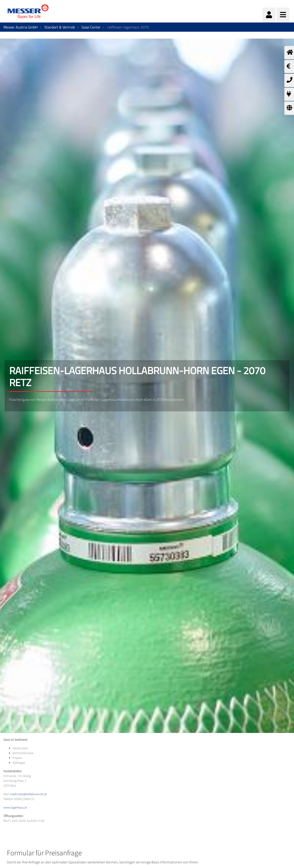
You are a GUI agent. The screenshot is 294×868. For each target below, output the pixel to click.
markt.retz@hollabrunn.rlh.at (28, 794)
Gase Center (91, 27)
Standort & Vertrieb (60, 27)
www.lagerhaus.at (15, 808)
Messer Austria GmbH (21, 27)
